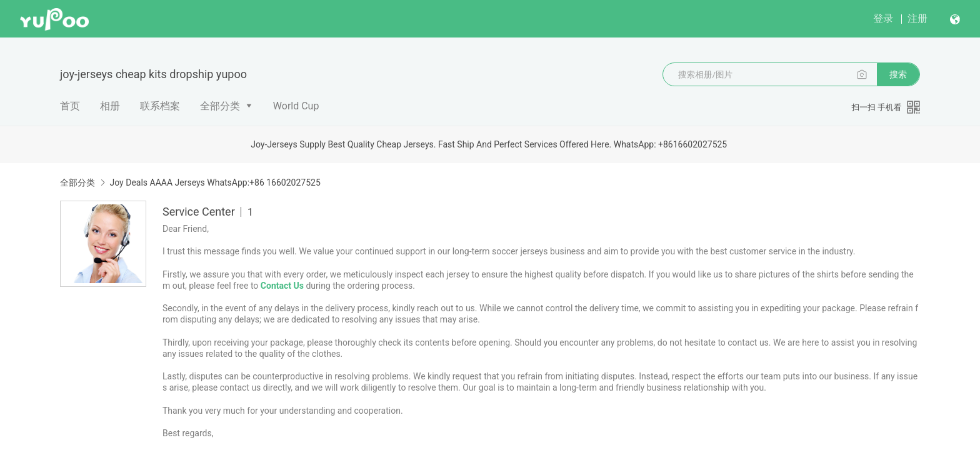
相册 (110, 106)
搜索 (898, 74)
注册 (917, 18)
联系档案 (160, 106)
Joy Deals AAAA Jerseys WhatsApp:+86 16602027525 (215, 182)
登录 (883, 18)
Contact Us (282, 286)
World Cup (296, 106)
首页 (70, 106)
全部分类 (220, 106)
